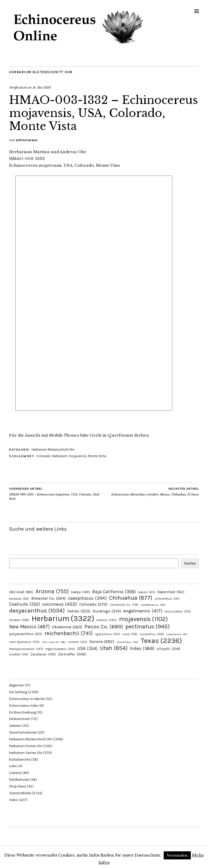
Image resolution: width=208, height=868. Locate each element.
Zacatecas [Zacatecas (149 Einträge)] (43, 654)
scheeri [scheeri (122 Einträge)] (78, 642)
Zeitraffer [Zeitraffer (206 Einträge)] (72, 654)
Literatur (15, 773)
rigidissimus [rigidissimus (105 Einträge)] (108, 634)
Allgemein (17, 685)
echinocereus (27, 140)
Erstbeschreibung (23, 712)
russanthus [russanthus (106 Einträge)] (152, 634)
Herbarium (60, 456)
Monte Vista (97, 456)
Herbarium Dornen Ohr (26, 746)
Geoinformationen (23, 732)
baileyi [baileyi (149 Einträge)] (81, 592)
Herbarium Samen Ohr (26, 753)
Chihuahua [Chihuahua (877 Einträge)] (131, 598)
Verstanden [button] (177, 855)
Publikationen (19, 780)
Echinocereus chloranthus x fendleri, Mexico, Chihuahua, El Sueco (155, 492)
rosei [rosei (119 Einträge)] (130, 634)
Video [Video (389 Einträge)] (142, 648)
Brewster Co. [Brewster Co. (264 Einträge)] (48, 598)
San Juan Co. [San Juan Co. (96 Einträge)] (54, 642)
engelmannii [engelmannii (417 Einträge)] (143, 611)
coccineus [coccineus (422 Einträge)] (60, 604)
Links (13, 766)
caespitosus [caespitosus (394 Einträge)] (87, 598)
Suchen (190, 563)
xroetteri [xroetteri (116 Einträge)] (19, 654)
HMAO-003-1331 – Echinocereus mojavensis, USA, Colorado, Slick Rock (57, 494)
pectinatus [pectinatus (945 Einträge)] (148, 626)
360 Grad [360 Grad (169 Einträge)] (21, 592)
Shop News (18, 786)
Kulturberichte (20, 759)
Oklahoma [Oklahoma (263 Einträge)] (67, 627)
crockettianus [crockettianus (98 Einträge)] (153, 605)
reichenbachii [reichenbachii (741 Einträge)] (69, 633)
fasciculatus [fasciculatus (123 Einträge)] (178, 611)
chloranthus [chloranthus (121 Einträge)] (167, 599)
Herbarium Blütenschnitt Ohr (41, 72)
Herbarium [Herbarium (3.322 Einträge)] (63, 618)
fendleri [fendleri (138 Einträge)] (19, 620)
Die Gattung (18, 692)
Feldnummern (20, 719)
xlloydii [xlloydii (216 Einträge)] (169, 649)
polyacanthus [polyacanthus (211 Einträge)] (26, 634)
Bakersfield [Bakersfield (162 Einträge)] (171, 592)
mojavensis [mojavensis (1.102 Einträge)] (143, 619)
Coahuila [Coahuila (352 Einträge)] (25, 604)
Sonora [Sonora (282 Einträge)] (102, 641)
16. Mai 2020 (42, 88)
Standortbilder (20, 793)
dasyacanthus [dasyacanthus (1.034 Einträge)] (37, 610)
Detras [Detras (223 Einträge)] (79, 611)
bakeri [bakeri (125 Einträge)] (147, 592)
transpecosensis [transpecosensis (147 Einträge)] (26, 649)
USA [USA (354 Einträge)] (87, 648)
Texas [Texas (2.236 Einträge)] (161, 641)
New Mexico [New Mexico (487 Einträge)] (29, 627)
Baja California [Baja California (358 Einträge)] (114, 592)
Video (13, 800)
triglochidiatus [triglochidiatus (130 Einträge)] (60, 649)
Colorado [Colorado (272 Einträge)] (93, 604)
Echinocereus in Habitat (27, 699)
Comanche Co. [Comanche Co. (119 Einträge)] (124, 605)
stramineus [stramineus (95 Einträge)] (127, 642)
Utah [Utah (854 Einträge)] (114, 648)
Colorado (43, 456)
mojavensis (78, 456)
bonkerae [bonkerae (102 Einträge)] (19, 599)
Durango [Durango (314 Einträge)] (107, 611)
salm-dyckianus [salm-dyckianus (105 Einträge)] (24, 642)
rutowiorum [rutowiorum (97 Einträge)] (177, 634)
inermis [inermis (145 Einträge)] (107, 620)
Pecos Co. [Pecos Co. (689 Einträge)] (104, 627)
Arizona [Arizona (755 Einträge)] (52, 591)
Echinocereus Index (24, 706)
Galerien (15, 726)
